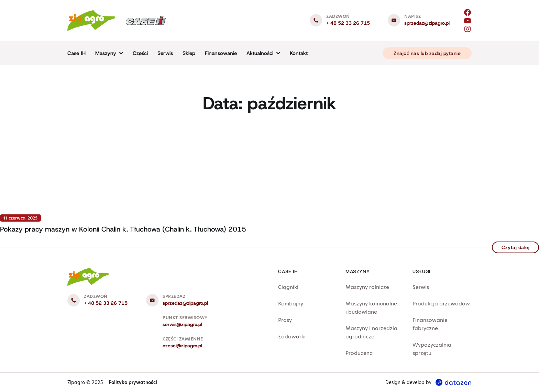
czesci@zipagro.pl (182, 346)
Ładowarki (292, 337)
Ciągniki (288, 287)
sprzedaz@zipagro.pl (427, 23)
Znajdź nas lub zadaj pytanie (427, 53)
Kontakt (299, 53)
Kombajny (291, 304)
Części (140, 53)
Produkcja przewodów (441, 304)
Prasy (285, 320)
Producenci (360, 353)
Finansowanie (221, 53)
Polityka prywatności (133, 382)
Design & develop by (428, 382)
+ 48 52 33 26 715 (348, 23)
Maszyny (106, 53)
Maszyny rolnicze (367, 287)
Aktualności (260, 53)
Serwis (165, 53)
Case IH (76, 53)
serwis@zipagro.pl (182, 324)
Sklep (189, 53)
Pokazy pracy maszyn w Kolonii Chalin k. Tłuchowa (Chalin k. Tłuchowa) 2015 (123, 229)
